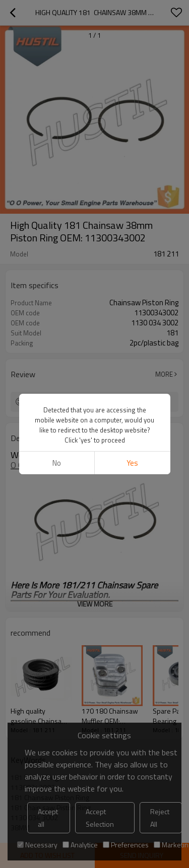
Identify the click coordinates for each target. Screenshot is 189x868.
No (57, 463)
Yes (132, 463)
